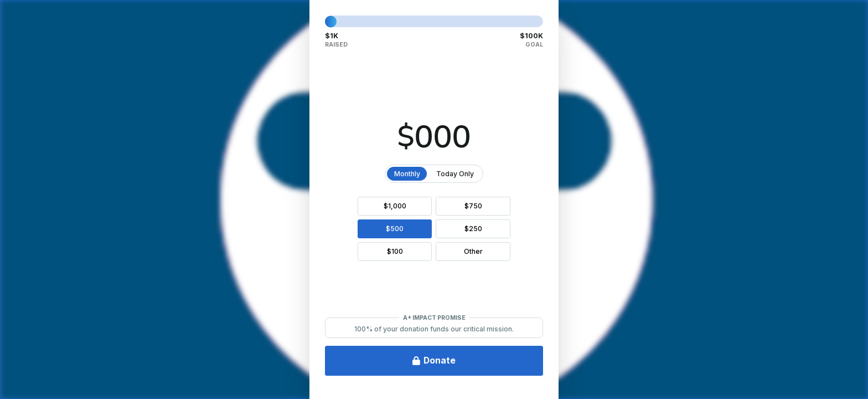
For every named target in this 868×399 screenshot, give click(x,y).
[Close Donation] (849, 19)
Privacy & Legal (89, 375)
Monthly (558, 174)
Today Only (606, 174)
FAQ (27, 375)
